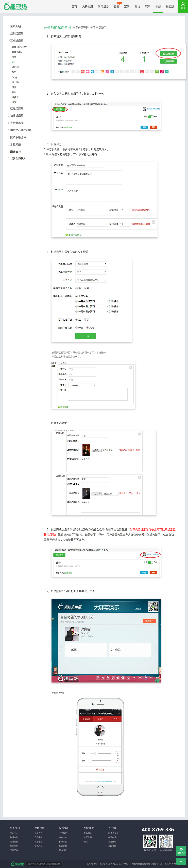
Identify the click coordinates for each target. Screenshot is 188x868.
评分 (14, 62)
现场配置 (39, 842)
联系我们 (64, 828)
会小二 (87, 842)
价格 (137, 6)
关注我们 (113, 828)
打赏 (14, 87)
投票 (14, 57)
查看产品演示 (98, 28)
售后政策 (14, 837)
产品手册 (39, 837)
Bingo (15, 77)
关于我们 (63, 833)
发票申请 (14, 850)
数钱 (14, 72)
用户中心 (14, 833)
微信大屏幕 (15, 6)
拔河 (14, 102)
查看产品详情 (81, 28)
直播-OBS (17, 52)
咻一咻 (15, 82)
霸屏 (14, 92)
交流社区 (112, 846)
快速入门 (39, 833)
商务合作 (63, 837)
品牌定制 (14, 846)
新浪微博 (112, 837)
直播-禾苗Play (19, 47)
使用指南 (40, 828)
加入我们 (63, 850)
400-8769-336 (158, 829)
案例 (127, 6)
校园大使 (63, 846)
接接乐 (15, 97)
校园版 (170, 6)
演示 (148, 6)
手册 (158, 6)
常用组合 (103, 6)
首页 (74, 6)
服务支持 (15, 152)
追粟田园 (88, 837)
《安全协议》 (18, 158)
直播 (118, 5)
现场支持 (14, 842)
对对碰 (15, 67)
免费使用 (88, 6)
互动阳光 (88, 833)
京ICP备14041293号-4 (97, 864)
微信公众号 (113, 833)
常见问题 (39, 846)
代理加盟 (63, 842)
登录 (183, 8)
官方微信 (112, 842)
